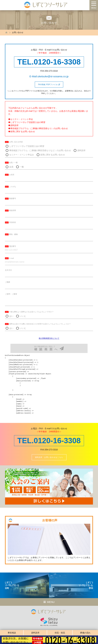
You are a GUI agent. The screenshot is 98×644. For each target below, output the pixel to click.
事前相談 (12, 633)
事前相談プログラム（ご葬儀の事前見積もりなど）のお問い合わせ (40, 150)
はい (11, 316)
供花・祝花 (60, 633)
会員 (11, 167)
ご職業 (8, 282)
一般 (22, 167)
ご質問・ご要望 (11, 294)
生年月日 (8, 270)
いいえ (23, 316)
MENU (94, 8)
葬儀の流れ (85, 633)
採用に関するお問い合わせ (53, 155)
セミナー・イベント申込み (22, 155)
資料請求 (35, 633)
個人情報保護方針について (49, 338)
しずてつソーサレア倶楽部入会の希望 (27, 146)
